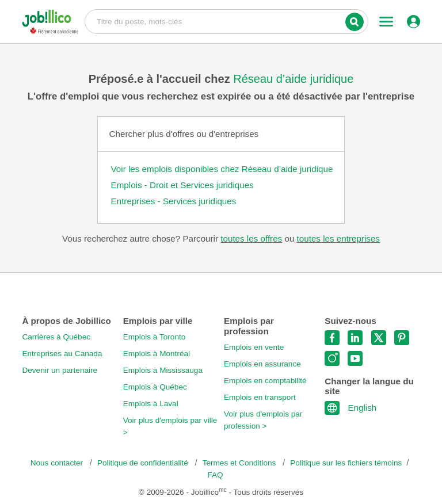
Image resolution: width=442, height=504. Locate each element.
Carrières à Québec (56, 337)
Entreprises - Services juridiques (174, 201)
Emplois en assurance (262, 364)
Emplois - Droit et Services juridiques (182, 185)
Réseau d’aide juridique (293, 79)
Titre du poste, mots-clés (226, 21)
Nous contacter (58, 463)
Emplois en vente (254, 347)
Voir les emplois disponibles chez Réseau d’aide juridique (222, 169)
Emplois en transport (260, 397)
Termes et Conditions (240, 463)
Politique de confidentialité (144, 463)
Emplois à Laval (151, 404)
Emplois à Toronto (155, 337)
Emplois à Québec (155, 387)
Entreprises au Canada (62, 354)
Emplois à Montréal (157, 354)
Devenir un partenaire (60, 370)
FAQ (215, 475)
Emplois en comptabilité (265, 381)
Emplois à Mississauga (163, 370)
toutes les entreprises (338, 238)
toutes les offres (251, 238)
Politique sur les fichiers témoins (346, 463)
